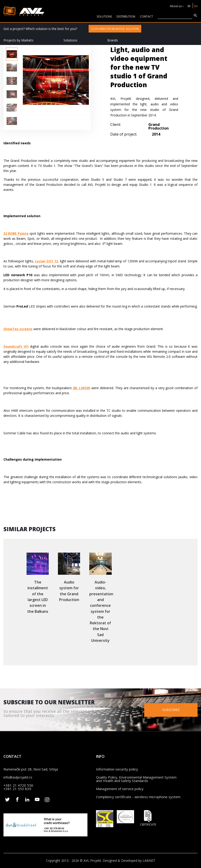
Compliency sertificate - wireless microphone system (138, 797)
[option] (12, 54)
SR (189, 6)
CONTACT (146, 16)
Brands (113, 40)
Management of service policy (120, 789)
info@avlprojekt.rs (18, 777)
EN (196, 6)
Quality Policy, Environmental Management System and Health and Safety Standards (136, 779)
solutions (104, 16)
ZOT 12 (53, 261)
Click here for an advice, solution (115, 29)
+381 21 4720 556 (18, 785)
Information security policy (117, 769)
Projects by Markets (18, 40)
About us (176, 6)
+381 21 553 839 (17, 789)
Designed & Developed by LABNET (129, 861)
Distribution (126, 16)
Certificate (148, 818)
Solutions (70, 40)
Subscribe (171, 710)
